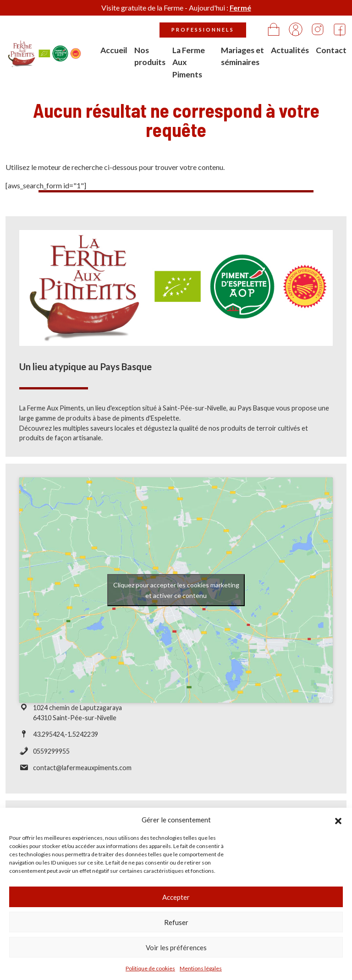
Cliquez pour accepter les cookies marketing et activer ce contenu (176, 593)
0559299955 (51, 754)
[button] (338, 820)
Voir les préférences (176, 947)
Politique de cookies (150, 968)
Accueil (114, 50)
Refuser (176, 922)
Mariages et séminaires (242, 56)
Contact (331, 50)
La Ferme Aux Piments (189, 62)
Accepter (176, 897)
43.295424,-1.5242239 (66, 738)
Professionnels (203, 30)
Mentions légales (201, 968)
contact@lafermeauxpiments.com (82, 771)
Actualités (290, 50)
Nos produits (150, 56)
